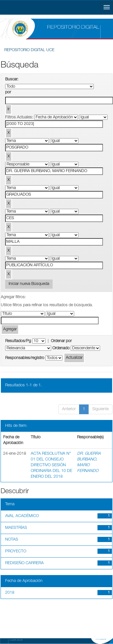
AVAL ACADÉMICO (22, 516)
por (8, 92)
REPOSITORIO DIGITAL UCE (29, 50)
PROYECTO (16, 552)
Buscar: (12, 80)
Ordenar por (61, 341)
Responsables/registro (25, 358)
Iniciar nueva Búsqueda (29, 284)
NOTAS (12, 540)
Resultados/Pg (18, 341)
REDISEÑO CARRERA (24, 563)
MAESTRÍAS (16, 528)
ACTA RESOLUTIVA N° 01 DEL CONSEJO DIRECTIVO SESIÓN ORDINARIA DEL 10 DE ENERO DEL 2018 (51, 465)
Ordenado (61, 348)
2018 (10, 593)
